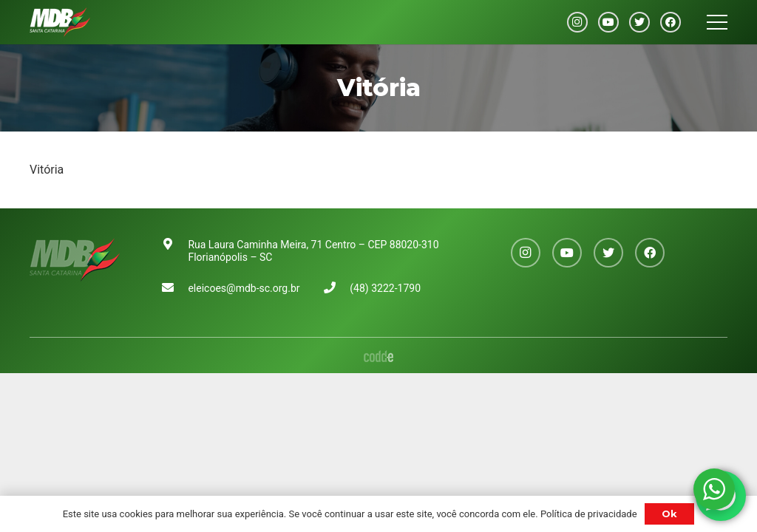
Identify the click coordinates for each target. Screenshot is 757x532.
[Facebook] (671, 22)
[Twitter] (639, 22)
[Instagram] (577, 22)
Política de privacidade (589, 514)
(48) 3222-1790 (385, 288)
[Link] (60, 22)
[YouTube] (608, 22)
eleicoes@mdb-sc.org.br (244, 288)
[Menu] (717, 22)
